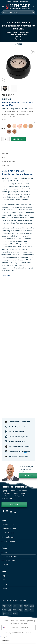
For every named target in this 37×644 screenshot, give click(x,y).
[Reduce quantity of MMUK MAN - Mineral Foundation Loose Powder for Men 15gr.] (3, 139)
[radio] (9, 126)
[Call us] (15, 512)
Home (8, 32)
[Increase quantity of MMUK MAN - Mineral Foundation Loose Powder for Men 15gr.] (8, 139)
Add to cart (18, 139)
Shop (15, 32)
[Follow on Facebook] (3, 512)
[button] (3, 7)
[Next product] (17, 38)
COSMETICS (24, 32)
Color (3, 128)
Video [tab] (3, 157)
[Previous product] (20, 38)
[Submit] (33, 12)
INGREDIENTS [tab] (6, 166)
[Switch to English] (4, 637)
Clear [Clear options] (34, 123)
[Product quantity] (6, 139)
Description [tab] (5, 153)
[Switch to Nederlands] (5, 640)
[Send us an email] (11, 512)
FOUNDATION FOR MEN (18, 34)
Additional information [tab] (9, 161)
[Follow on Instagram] (7, 512)
